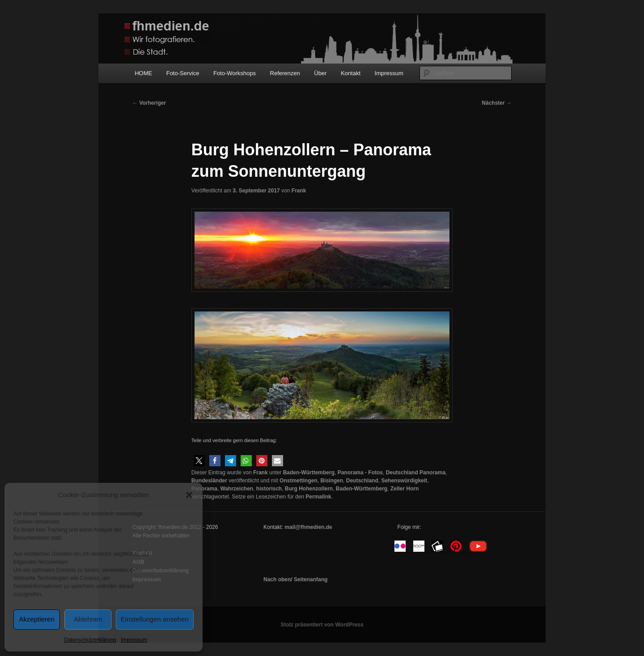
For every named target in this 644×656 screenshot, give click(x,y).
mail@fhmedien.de (308, 527)
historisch (269, 489)
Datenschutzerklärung (90, 640)
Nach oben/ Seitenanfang (295, 579)
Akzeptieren (37, 619)
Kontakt (351, 73)
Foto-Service (183, 73)
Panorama (204, 489)
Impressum (134, 640)
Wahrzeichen (237, 489)
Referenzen (285, 73)
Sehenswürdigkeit (404, 481)
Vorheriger (149, 103)
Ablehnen (88, 619)
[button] (189, 495)
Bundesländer (209, 481)
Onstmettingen (299, 481)
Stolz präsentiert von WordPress (322, 625)
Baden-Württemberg (309, 473)
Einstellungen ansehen (155, 619)
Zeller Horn (405, 489)
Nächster (497, 103)
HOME (143, 73)
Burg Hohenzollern (309, 489)
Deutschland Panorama (416, 473)
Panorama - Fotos (360, 473)
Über (320, 73)
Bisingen (332, 481)
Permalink (318, 497)
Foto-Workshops (235, 73)
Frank (299, 191)
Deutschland (362, 481)
